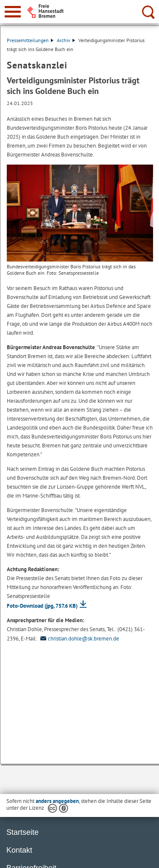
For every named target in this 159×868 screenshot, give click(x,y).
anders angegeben (57, 801)
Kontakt (19, 850)
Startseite (22, 832)
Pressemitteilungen (30, 40)
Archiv (66, 40)
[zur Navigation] (13, 12)
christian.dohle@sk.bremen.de (79, 639)
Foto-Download (42, 606)
